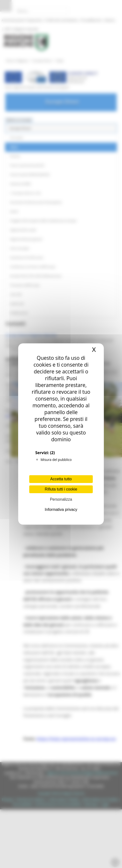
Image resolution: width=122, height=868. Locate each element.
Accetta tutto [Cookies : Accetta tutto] (61, 479)
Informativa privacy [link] (61, 510)
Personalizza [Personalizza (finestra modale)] (61, 499)
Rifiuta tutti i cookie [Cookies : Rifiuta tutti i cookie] (61, 489)
